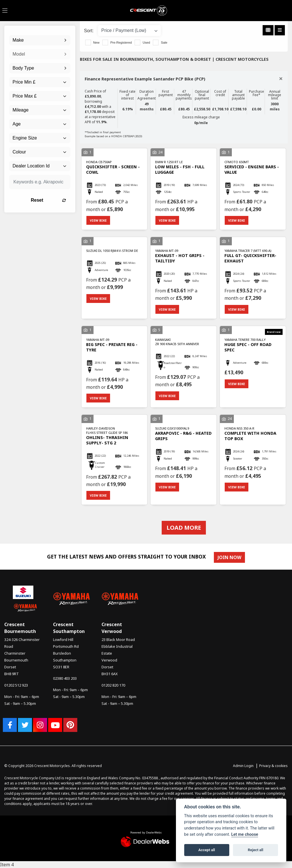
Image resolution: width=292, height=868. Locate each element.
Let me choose (245, 834)
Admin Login (243, 766)
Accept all (207, 850)
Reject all (255, 850)
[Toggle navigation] (5, 11)
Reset (48, 200)
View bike (98, 220)
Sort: (89, 31)
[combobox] (40, 40)
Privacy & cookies (273, 766)
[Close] (281, 78)
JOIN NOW (229, 557)
